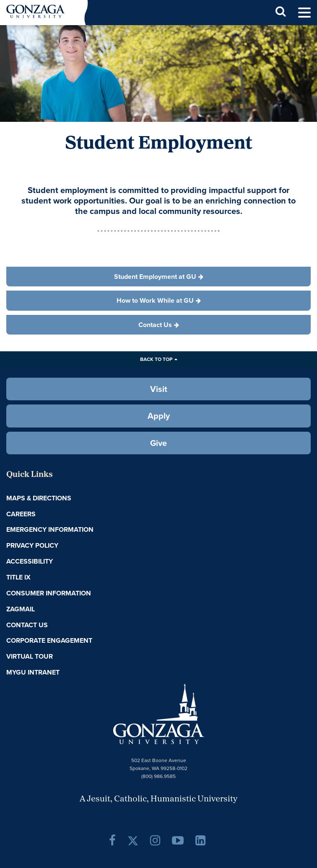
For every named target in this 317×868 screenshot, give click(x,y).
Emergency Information (50, 529)
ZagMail (21, 609)
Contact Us (27, 625)
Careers (21, 514)
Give (158, 443)
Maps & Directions (39, 498)
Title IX (18, 577)
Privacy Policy (32, 545)
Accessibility (30, 561)
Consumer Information (49, 593)
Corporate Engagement (49, 640)
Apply (159, 416)
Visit (159, 389)
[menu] (304, 13)
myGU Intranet (33, 672)
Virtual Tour (30, 656)
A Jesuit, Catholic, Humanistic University (158, 799)
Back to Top (156, 359)
